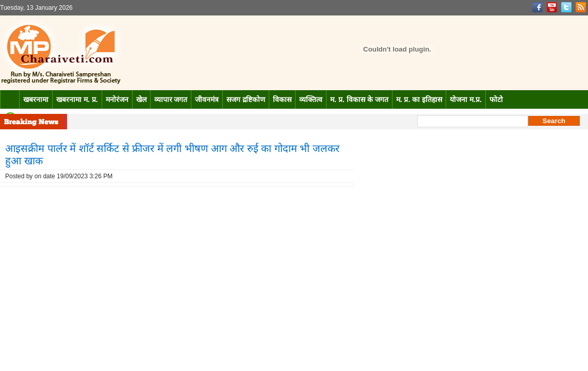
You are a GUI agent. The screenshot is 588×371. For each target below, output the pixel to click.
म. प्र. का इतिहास (419, 99)
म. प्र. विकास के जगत (359, 99)
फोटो (496, 99)
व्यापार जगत (171, 99)
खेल (141, 99)
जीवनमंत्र (207, 99)
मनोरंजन (117, 99)
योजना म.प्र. (466, 99)
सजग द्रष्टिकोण (246, 99)
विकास (282, 99)
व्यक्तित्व (311, 99)
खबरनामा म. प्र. (77, 99)
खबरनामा (36, 99)
